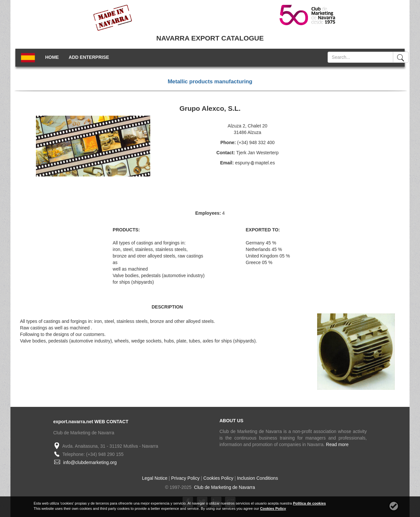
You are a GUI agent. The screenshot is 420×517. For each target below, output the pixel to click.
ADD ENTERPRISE (89, 57)
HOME (52, 57)
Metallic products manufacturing (210, 82)
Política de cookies (309, 503)
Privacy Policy (185, 478)
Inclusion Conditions (258, 478)
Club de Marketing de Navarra (224, 487)
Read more (337, 444)
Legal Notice (155, 478)
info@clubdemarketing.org (90, 462)
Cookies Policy (218, 478)
